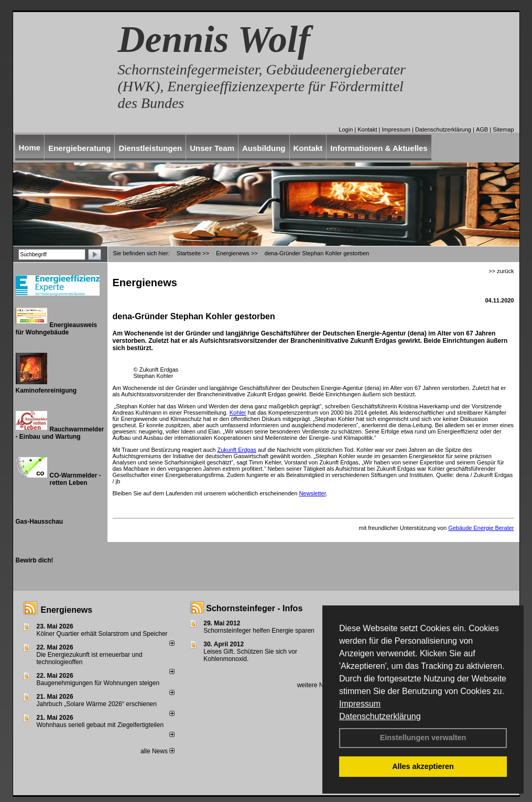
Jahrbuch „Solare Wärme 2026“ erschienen (97, 704)
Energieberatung (79, 148)
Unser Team (212, 148)
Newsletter (312, 493)
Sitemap (503, 129)
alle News (158, 751)
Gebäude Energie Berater (481, 528)
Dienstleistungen (150, 148)
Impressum (360, 704)
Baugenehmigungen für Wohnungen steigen (98, 683)
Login (346, 129)
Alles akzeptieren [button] (423, 766)
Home (30, 148)
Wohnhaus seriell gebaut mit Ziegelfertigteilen (100, 725)
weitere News (319, 685)
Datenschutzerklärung (380, 716)
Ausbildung (264, 148)
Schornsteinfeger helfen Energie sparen (259, 631)
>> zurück (501, 271)
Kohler (238, 413)
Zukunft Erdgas (237, 450)
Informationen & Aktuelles (379, 148)
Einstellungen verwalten (423, 738)
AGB (482, 129)
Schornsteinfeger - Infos (254, 608)
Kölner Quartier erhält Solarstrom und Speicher (102, 634)
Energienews (67, 610)
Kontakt (367, 129)
